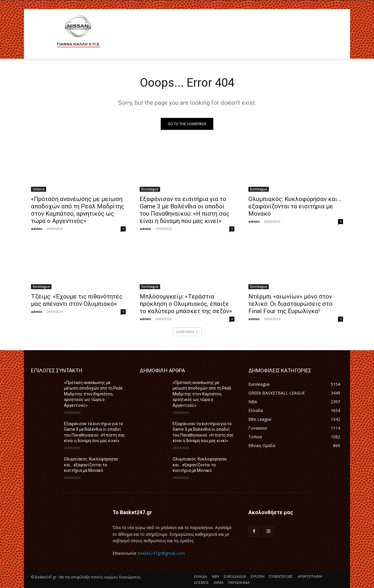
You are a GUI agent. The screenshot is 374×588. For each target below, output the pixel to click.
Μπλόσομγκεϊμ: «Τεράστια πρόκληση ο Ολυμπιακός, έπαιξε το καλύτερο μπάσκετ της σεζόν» (186, 304)
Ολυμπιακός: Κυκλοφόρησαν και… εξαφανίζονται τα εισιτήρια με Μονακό (295, 206)
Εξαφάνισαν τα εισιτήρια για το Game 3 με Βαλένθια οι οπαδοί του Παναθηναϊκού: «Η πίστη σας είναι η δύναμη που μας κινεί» (185, 210)
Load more (187, 332)
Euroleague (150, 189)
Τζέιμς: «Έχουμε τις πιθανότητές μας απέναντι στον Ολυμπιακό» (77, 300)
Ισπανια (39, 189)
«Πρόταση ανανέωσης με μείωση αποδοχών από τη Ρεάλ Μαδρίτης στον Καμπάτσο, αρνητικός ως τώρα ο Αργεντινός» (78, 210)
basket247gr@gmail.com (161, 553)
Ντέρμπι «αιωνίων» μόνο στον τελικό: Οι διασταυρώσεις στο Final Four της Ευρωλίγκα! (290, 304)
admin (37, 229)
